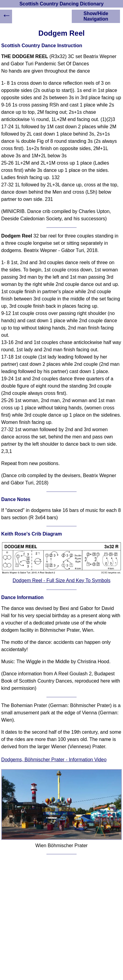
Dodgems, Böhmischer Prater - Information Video (54, 760)
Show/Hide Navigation (96, 16)
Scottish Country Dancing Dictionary (61, 4)
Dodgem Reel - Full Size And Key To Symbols (61, 580)
